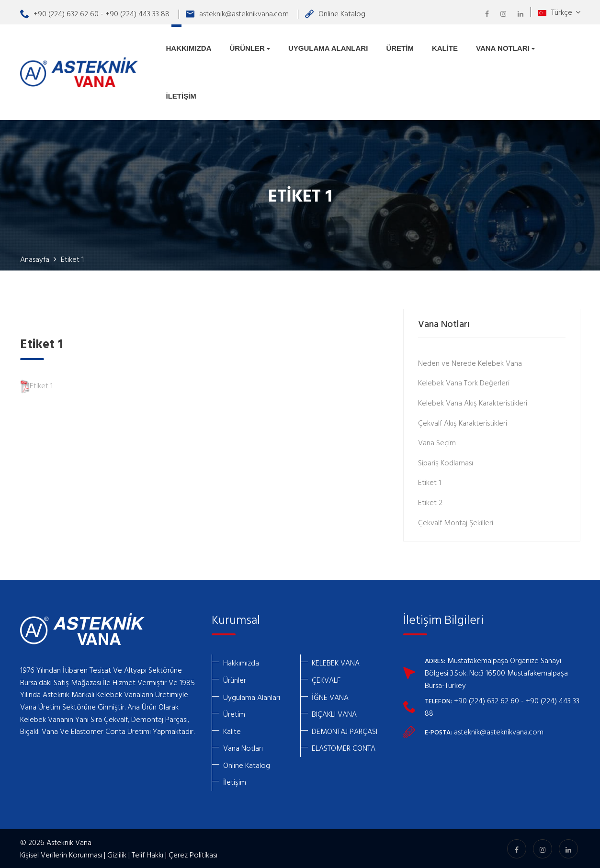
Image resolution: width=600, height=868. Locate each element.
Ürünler (250, 48)
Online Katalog (335, 13)
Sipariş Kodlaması (446, 462)
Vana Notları (505, 48)
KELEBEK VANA (336, 663)
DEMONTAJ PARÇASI (345, 731)
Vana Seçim (437, 442)
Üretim (400, 48)
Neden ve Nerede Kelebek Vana (470, 363)
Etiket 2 (430, 502)
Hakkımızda (189, 48)
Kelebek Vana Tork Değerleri (464, 383)
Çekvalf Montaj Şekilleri (456, 522)
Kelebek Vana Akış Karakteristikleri (473, 403)
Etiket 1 (36, 385)
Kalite (445, 48)
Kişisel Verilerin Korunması (61, 855)
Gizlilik (117, 855)
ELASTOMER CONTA (344, 748)
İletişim (181, 96)
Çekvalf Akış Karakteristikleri (463, 423)
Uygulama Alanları (328, 48)
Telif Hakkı (147, 855)
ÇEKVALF (326, 680)
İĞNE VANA (330, 697)
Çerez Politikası (193, 855)
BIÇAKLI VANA (334, 714)
